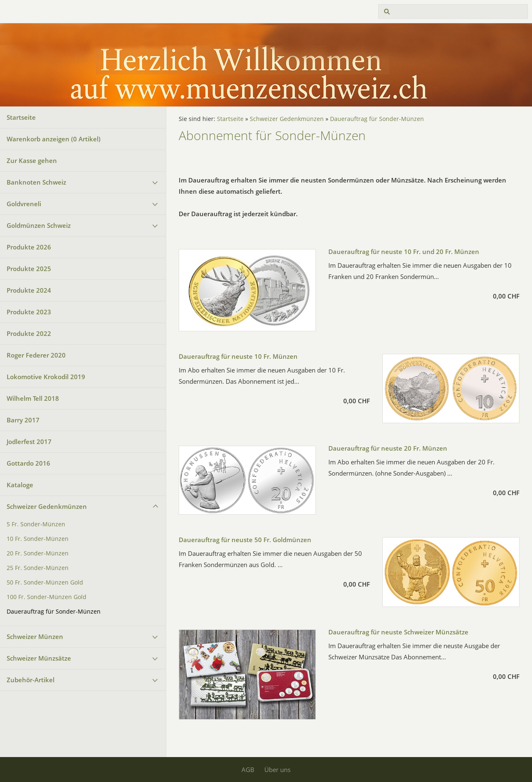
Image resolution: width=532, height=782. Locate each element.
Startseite (21, 117)
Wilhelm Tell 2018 (33, 398)
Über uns (277, 770)
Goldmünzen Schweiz (39, 225)
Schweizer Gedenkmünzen (47, 506)
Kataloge (20, 485)
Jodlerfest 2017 (29, 442)
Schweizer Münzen (35, 636)
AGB (248, 770)
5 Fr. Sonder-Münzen (36, 524)
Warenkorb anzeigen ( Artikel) (54, 139)
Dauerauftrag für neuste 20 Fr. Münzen (388, 448)
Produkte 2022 (29, 333)
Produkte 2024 (29, 290)
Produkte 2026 (29, 247)
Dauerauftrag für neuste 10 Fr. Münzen (238, 356)
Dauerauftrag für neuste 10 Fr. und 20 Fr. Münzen (404, 252)
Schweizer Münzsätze (39, 658)
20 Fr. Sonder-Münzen (38, 553)
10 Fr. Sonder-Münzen (38, 539)
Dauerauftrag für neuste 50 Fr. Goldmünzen (245, 540)
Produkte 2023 (29, 312)
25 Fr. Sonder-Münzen (38, 568)
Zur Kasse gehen (32, 160)
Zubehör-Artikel (31, 680)
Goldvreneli (24, 204)
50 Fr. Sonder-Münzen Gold (45, 582)
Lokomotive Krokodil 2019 (46, 377)
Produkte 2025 (29, 269)
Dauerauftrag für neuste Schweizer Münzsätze (398, 632)
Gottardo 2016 (28, 463)
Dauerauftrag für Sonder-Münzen (54, 612)
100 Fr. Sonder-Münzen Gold (47, 597)
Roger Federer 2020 (36, 355)
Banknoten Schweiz (36, 182)
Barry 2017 (23, 420)
